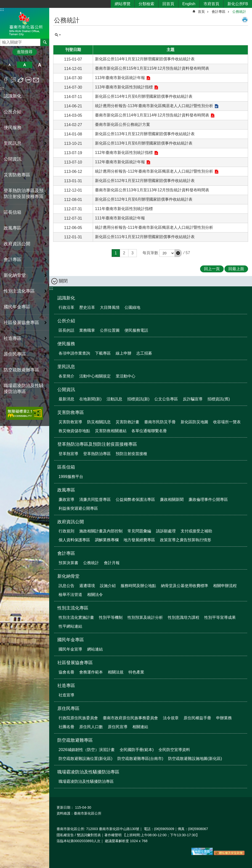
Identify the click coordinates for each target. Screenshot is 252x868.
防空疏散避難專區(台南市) (140, 759)
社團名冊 (66, 727)
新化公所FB (238, 4)
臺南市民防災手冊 (160, 422)
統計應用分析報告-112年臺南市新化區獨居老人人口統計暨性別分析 (154, 171)
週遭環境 (87, 586)
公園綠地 (132, 307)
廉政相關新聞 (172, 500)
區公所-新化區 (25, 23)
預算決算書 (68, 563)
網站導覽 (123, 4)
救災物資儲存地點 (74, 431)
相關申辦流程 (225, 586)
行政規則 (66, 531)
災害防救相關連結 (111, 431)
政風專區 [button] (13, 228)
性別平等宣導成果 (220, 617)
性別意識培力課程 (184, 617)
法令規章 (171, 718)
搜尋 (4, 41)
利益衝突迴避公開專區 (78, 508)
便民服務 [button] (13, 128)
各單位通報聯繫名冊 (149, 431)
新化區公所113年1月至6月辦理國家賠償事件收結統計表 (144, 143)
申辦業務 (224, 718)
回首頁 (168, 4)
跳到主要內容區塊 (3, 3)
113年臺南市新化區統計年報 (120, 78)
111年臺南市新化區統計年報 (120, 218)
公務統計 (239, 12)
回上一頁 (212, 269)
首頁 (201, 12)
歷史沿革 (87, 307)
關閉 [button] (63, 281)
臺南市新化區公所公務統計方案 (123, 124)
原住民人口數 (91, 727)
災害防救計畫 (127, 422)
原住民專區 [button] (15, 354)
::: (2, 9)
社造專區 (66, 686)
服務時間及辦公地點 (138, 586)
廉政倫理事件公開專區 (208, 500)
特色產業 (136, 672)
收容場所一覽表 (227, 422)
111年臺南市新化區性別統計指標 (124, 209)
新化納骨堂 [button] (15, 275)
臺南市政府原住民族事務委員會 (130, 718)
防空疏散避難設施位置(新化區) (86, 759)
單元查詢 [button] (58, 35)
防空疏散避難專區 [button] (21, 370)
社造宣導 (66, 695)
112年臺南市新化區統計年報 (120, 162)
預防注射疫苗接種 (131, 454)
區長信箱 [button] (13, 212)
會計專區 (219, 12)
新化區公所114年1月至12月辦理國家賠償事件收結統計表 (145, 59)
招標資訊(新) (138, 399)
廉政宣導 (66, 500)
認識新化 (66, 298)
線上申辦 (124, 353)
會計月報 (112, 563)
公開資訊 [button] (13, 159)
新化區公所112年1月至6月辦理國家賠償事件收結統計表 (144, 199)
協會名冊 (66, 672)
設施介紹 (108, 586)
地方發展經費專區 (139, 540)
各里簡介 (66, 376)
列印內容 (245, 20)
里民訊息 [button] (13, 143)
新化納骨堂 (68, 576)
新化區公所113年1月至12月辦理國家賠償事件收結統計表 (145, 134)
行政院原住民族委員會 (78, 718)
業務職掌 (87, 330)
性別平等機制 (111, 617)
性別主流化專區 (73, 608)
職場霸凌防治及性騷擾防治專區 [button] (24, 389)
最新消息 (66, 399)
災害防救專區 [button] (17, 175)
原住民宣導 (118, 727)
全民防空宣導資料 (174, 750)
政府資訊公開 (71, 522)
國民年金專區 (71, 640)
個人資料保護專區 (74, 540)
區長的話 (66, 330)
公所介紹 (66, 321)
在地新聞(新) (90, 399)
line (28, 80)
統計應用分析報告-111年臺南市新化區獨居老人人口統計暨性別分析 (154, 227)
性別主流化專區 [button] (19, 291)
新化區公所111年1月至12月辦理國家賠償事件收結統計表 (145, 237)
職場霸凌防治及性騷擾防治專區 (88, 772)
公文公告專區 (166, 399)
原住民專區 (68, 708)
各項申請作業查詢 (74, 353)
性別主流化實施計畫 (76, 617)
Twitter (21, 80)
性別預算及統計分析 (145, 617)
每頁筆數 (150, 253)
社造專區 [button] (13, 338)
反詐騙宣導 (193, 399)
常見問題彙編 (139, 531)
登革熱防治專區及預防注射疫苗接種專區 (97, 444)
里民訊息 (66, 367)
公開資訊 (66, 390)
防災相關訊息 (99, 422)
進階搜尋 (25, 52)
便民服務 (66, 344)
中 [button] (24, 65)
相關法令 (95, 595)
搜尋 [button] (45, 42)
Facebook (6, 80)
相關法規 (116, 672)
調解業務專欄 (107, 540)
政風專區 (66, 490)
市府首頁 (211, 4)
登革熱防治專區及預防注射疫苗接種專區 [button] (24, 194)
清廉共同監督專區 (95, 500)
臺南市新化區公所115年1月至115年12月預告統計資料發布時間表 (152, 68)
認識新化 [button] (13, 96)
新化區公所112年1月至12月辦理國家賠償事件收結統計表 (145, 181)
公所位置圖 (110, 330)
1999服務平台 (71, 477)
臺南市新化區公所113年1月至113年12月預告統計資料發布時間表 (152, 190)
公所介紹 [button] (13, 112)
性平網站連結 (70, 626)
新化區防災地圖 (194, 422)
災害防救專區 (71, 412)
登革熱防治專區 (97, 454)
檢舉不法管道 (70, 595)
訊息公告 (66, 586)
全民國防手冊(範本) (137, 750)
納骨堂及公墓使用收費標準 (185, 586)
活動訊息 (114, 399)
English (189, 4)
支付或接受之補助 (196, 531)
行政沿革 (66, 307)
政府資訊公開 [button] (17, 244)
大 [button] (40, 65)
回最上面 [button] (236, 269)
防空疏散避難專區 (75, 740)
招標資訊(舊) (219, 399)
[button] (178, 253)
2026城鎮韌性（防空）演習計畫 (87, 750)
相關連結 (140, 727)
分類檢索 (146, 4)
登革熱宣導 (68, 454)
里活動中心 (126, 376)
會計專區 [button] (13, 260)
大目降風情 (110, 307)
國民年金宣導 (70, 649)
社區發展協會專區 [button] (21, 323)
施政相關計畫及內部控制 (101, 531)
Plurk (13, 80)
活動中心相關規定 (95, 376)
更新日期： (65, 807)
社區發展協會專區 (75, 663)
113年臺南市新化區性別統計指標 (124, 87)
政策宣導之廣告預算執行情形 (186, 540)
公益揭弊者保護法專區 (135, 500)
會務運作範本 (91, 672)
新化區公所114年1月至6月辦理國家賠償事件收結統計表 (144, 96)
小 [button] (9, 65)
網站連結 (95, 649)
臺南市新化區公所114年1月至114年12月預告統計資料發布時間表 (152, 115)
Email (36, 80)
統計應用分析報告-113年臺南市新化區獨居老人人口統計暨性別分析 (154, 106)
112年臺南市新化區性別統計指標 (124, 153)
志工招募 (144, 353)
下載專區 (103, 353)
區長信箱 (66, 467)
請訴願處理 (166, 531)
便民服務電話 (136, 330)
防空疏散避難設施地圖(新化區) (195, 759)
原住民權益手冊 (197, 718)
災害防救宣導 (70, 422)
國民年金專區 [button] (17, 307)
